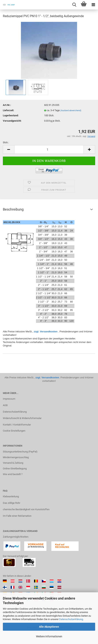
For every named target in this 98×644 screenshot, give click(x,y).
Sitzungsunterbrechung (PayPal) (20, 452)
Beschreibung (13, 209)
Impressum (9, 399)
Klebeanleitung (11, 496)
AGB (5, 405)
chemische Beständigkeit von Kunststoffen (26, 509)
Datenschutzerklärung (71, 619)
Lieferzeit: (8, 110)
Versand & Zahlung (13, 463)
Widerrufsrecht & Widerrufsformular (22, 418)
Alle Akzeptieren (49, 627)
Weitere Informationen (49, 636)
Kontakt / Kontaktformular (17, 425)
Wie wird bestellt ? (13, 474)
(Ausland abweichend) (71, 111)
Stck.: (6, 142)
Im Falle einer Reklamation (17, 516)
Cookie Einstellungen (14, 431)
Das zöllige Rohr (12, 503)
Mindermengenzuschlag (16, 457)
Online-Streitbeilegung (15, 469)
